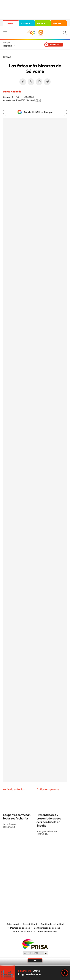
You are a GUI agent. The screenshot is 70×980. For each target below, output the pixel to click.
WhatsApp (39, 82)
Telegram (47, 82)
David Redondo (12, 92)
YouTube (28, 848)
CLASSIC (26, 24)
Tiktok (20, 848)
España (8, 46)
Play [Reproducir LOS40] (65, 973)
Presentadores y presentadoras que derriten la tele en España (49, 820)
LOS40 (9, 24)
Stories (57, 848)
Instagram (13, 848)
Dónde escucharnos (47, 932)
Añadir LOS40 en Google (38, 112)
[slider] (35, 965)
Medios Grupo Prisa (35, 953)
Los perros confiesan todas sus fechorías (17, 817)
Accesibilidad (30, 924)
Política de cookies (20, 928)
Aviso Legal (13, 924)
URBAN (57, 24)
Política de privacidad (52, 924)
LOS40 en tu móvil (23, 932)
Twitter (31, 82)
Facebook (23, 82)
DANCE (41, 24)
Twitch (50, 848)
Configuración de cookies (47, 928)
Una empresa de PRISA (35, 944)
